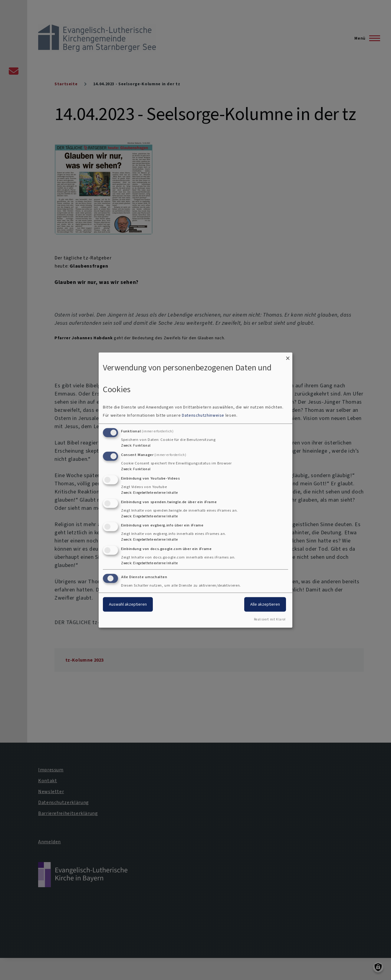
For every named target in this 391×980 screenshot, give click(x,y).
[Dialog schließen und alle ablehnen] (288, 356)
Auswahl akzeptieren (128, 604)
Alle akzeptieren (265, 604)
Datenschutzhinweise (203, 415)
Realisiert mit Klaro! (270, 619)
